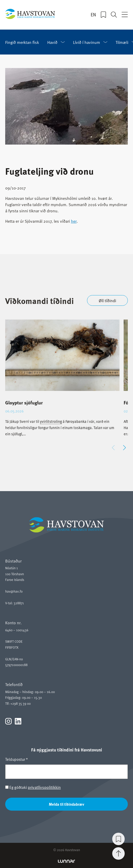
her (74, 221)
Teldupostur (16, 759)
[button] (124, 448)
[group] (62, 382)
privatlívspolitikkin (44, 787)
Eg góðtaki (33, 787)
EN (93, 15)
